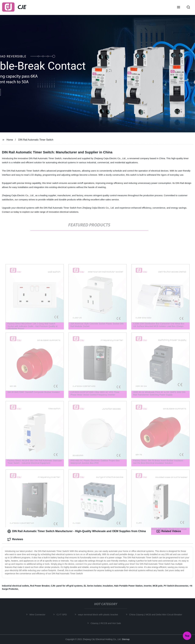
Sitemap (126, 639)
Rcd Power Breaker (40, 586)
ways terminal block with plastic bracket (99, 614)
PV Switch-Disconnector (176, 586)
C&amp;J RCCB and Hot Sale (107, 623)
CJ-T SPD (63, 614)
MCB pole (158, 586)
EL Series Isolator (93, 586)
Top (187, 636)
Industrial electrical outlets (15, 586)
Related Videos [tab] (169, 531)
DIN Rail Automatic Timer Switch (36, 140)
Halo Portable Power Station (128, 586)
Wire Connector (38, 614)
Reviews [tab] (15, 539)
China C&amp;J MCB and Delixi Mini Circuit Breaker (157, 614)
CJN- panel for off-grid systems (67, 586)
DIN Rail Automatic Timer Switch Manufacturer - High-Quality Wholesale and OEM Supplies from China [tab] (77, 531)
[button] (179, 7)
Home (10, 140)
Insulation (108, 586)
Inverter (148, 586)
